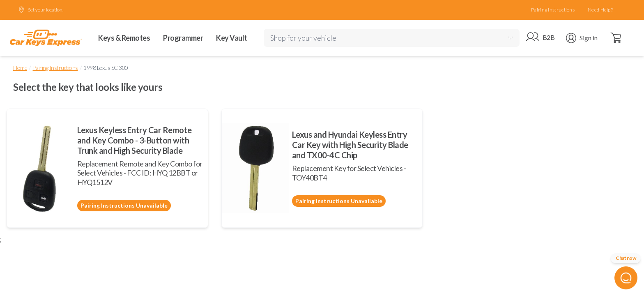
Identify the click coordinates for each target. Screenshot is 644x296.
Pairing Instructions (553, 10)
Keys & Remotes (124, 38)
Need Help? (600, 10)
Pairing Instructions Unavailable (124, 205)
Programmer (183, 38)
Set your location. (41, 10)
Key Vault (232, 38)
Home (20, 68)
